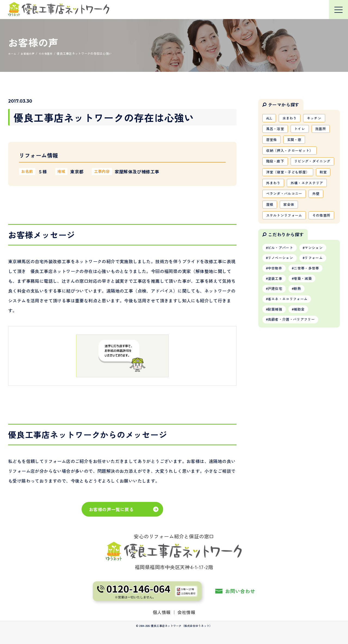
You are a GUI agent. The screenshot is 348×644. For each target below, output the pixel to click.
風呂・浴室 (276, 130)
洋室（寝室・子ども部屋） (290, 189)
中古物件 (276, 314)
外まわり (293, 200)
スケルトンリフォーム (286, 247)
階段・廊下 (276, 165)
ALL (270, 118)
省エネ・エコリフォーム (290, 348)
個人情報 (162, 612)
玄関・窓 (297, 142)
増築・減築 (307, 326)
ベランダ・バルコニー (286, 224)
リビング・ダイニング (286, 177)
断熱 (301, 337)
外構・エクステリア (284, 212)
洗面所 (325, 130)
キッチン (319, 118)
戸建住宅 (276, 337)
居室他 (272, 142)
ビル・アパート (282, 292)
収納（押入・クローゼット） (292, 154)
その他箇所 (276, 259)
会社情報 (187, 612)
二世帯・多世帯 (311, 314)
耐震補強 (276, 359)
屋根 (270, 235)
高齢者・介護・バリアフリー (294, 370)
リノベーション (282, 303)
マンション (319, 292)
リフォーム (319, 303)
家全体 (291, 235)
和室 (270, 200)
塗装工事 (276, 326)
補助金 (303, 359)
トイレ (303, 130)
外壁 (320, 224)
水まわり (292, 118)
